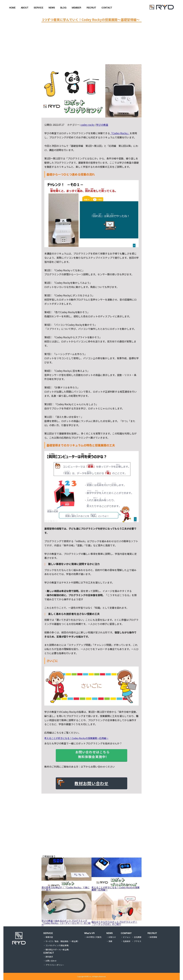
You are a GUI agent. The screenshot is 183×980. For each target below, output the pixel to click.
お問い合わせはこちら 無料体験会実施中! (95, 754)
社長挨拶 (127, 941)
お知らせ (112, 937)
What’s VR (89, 933)
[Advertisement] (91, 44)
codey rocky (87, 125)
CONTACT (49, 953)
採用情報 (153, 937)
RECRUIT (152, 933)
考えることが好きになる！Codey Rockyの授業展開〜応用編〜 (76, 738)
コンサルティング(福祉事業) (57, 946)
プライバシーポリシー (55, 965)
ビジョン (127, 937)
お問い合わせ (51, 961)
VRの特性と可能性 (94, 937)
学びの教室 (102, 125)
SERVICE (48, 933)
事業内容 (49, 937)
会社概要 (138, 937)
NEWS (110, 933)
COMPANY (126, 933)
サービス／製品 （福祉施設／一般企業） (62, 941)
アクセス (138, 941)
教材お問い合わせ (91, 783)
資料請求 (49, 957)
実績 (110, 941)
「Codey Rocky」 (120, 133)
